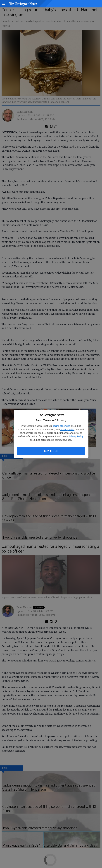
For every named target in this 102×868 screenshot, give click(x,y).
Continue (51, 451)
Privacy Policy (68, 429)
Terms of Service (61, 426)
